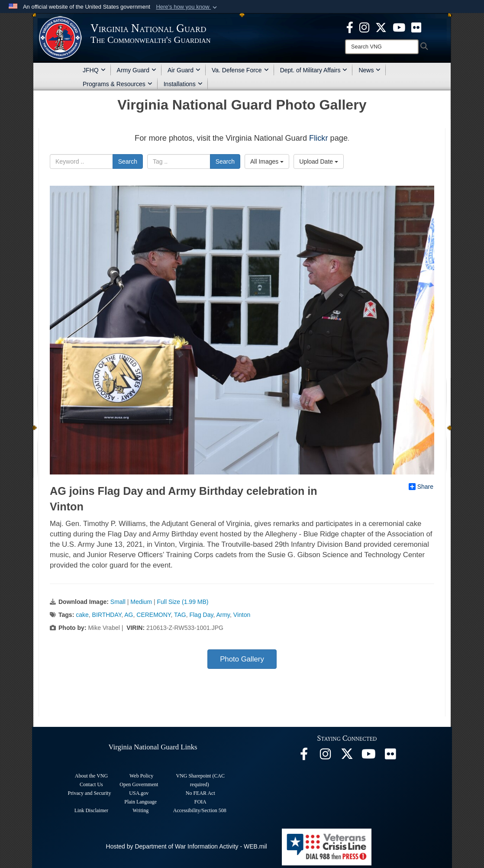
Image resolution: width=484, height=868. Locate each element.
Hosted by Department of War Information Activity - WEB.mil (187, 846)
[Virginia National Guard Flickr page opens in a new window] (416, 27)
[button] (187, 7)
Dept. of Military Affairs (314, 70)
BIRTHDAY (107, 615)
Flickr (318, 138)
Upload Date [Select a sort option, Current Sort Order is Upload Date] (319, 161)
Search (128, 161)
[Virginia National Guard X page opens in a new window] (381, 27)
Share (421, 487)
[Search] (382, 47)
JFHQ (94, 70)
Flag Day (201, 615)
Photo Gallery (242, 659)
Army (223, 615)
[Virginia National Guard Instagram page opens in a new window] (364, 27)
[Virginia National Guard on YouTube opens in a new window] (399, 27)
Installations (183, 84)
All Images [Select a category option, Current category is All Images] (267, 161)
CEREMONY (153, 615)
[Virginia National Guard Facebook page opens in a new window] (350, 27)
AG (129, 615)
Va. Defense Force (240, 70)
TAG (180, 615)
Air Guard (184, 70)
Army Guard (137, 70)
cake (82, 615)
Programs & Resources (118, 84)
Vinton (242, 615)
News (369, 70)
